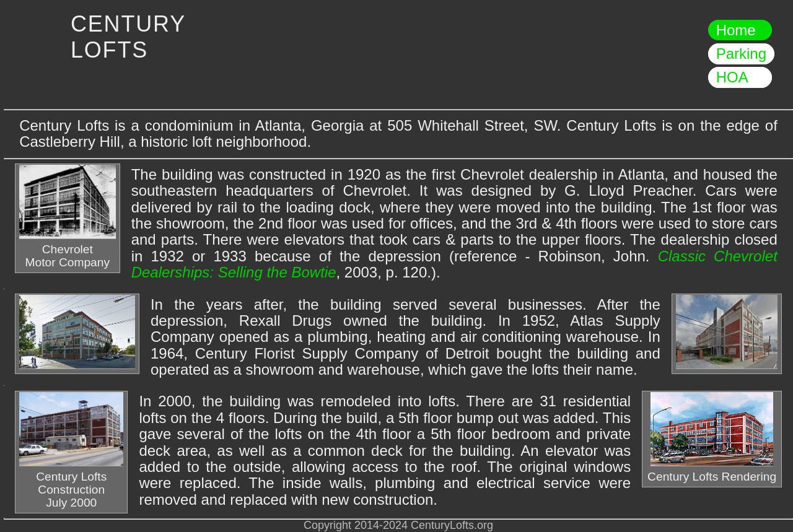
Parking (741, 54)
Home (740, 30)
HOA (740, 78)
